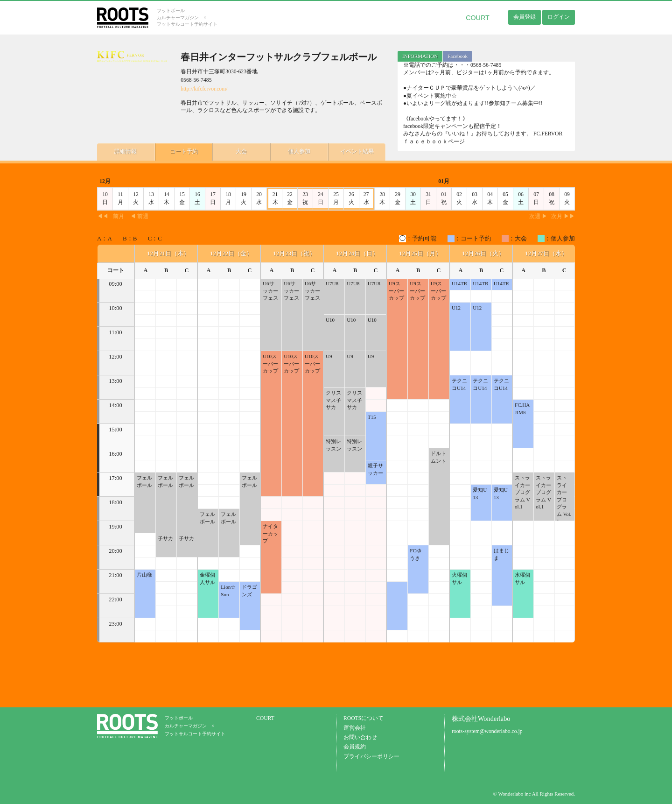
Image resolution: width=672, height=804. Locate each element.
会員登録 (525, 17)
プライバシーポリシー (371, 757)
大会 (237, 151)
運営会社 (355, 728)
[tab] (420, 56)
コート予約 (181, 151)
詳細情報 (125, 151)
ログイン (559, 17)
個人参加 (293, 151)
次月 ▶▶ (563, 216)
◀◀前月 (111, 216)
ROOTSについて (364, 718)
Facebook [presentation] (458, 56)
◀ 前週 (139, 216)
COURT (478, 18)
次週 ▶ (538, 216)
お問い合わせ (360, 737)
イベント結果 (349, 151)
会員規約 (355, 747)
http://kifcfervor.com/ (204, 89)
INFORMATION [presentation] (420, 56)
